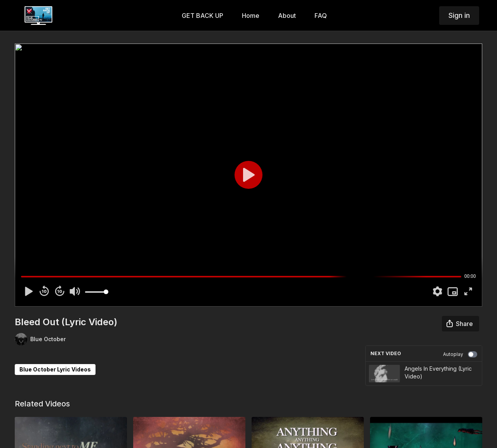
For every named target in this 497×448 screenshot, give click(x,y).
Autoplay (460, 354)
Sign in (459, 15)
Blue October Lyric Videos (55, 369)
